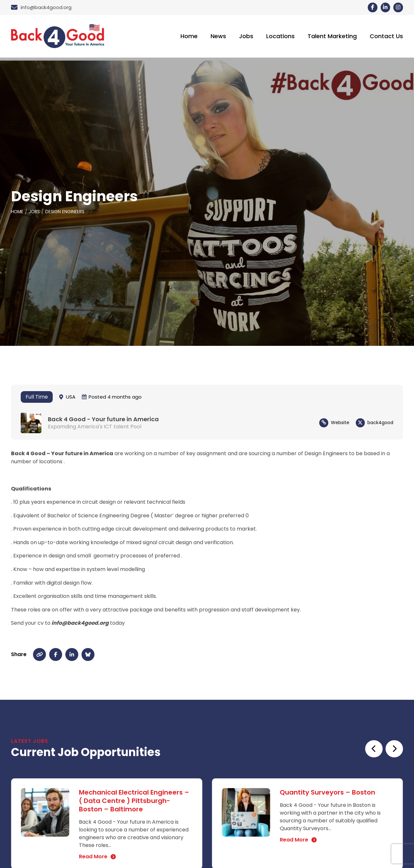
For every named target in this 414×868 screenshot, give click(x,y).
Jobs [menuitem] (246, 37)
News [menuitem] (218, 37)
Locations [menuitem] (280, 37)
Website (340, 423)
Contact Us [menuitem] (386, 37)
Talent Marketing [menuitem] (332, 37)
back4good (380, 423)
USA (71, 398)
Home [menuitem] (189, 37)
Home (17, 213)
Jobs (35, 213)
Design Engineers (66, 213)
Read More (93, 858)
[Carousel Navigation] (383, 750)
